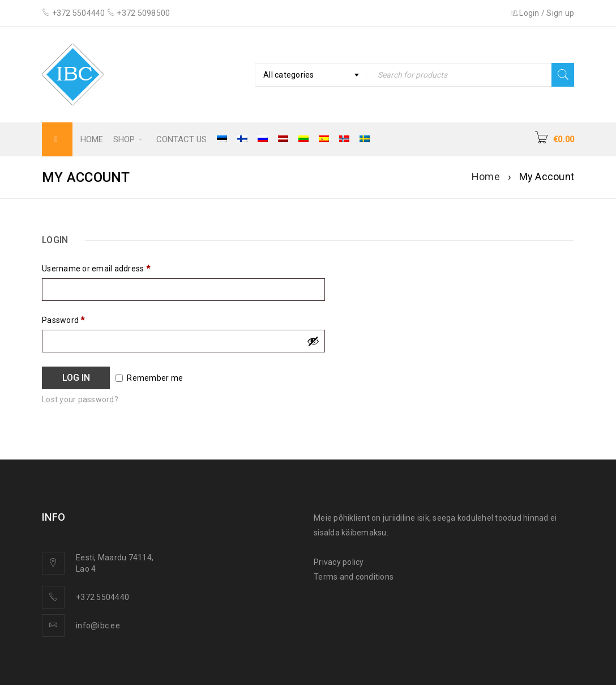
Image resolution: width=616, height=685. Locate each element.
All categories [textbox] (289, 75)
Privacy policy (339, 562)
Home (486, 176)
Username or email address (96, 269)
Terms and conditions (354, 577)
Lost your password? (80, 399)
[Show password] (313, 341)
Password (63, 320)
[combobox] (311, 75)
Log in (76, 378)
